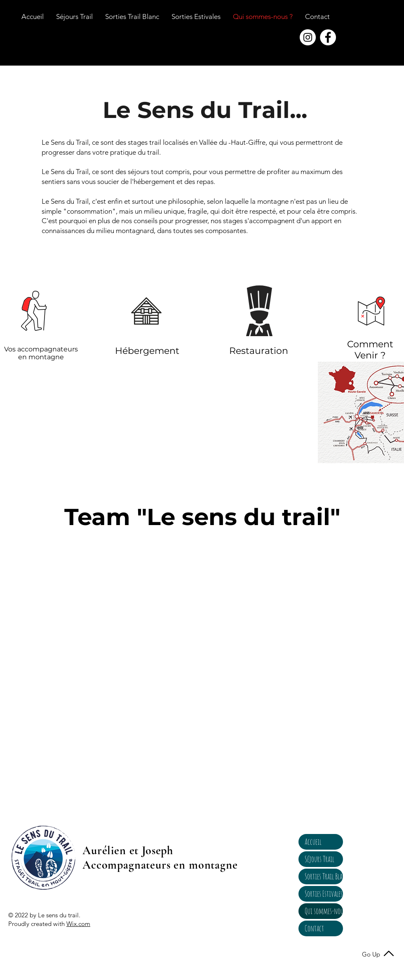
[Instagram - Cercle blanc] (308, 37)
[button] (317, 16)
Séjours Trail (319, 859)
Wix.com (78, 924)
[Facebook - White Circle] (328, 37)
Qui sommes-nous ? (324, 911)
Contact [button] (314, 928)
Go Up (371, 954)
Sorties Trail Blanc (324, 876)
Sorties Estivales (324, 894)
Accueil (313, 842)
